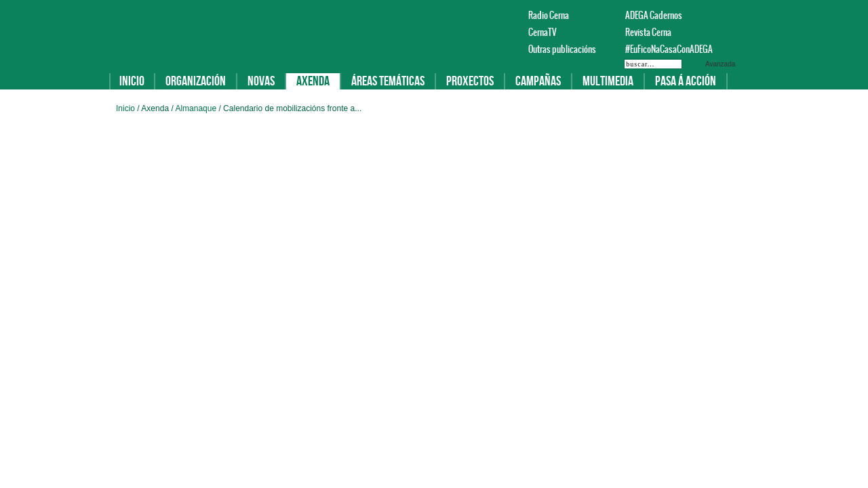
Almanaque (197, 108)
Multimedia (608, 81)
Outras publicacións (562, 49)
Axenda (313, 81)
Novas (261, 81)
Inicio (132, 81)
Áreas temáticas (388, 81)
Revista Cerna (648, 32)
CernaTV (542, 32)
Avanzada (720, 64)
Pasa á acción (686, 81)
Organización (196, 81)
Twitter (729, 15)
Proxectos (470, 81)
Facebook (713, 15)
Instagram (745, 15)
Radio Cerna (549, 15)
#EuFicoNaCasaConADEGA (663, 49)
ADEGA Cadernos (654, 15)
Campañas (538, 81)
